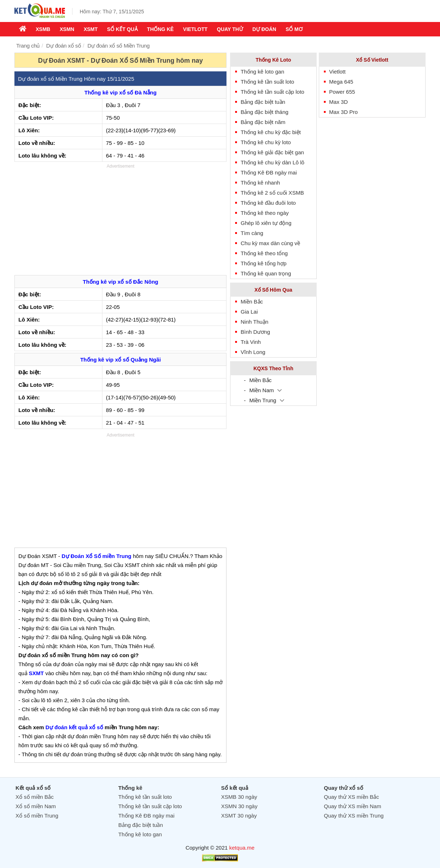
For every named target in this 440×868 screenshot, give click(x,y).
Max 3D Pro (344, 112)
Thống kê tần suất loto (267, 82)
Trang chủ (28, 46)
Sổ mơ (294, 29)
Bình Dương (255, 332)
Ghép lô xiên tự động (266, 223)
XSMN (67, 29)
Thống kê (160, 29)
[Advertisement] (120, 221)
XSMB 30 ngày (239, 797)
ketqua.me (242, 848)
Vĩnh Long (253, 352)
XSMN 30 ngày (239, 806)
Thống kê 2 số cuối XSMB (272, 193)
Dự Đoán (264, 29)
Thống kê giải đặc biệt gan (272, 152)
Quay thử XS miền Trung (354, 816)
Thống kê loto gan (262, 72)
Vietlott (195, 29)
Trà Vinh (251, 342)
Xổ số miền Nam (36, 806)
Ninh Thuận (254, 322)
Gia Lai (249, 312)
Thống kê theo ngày (265, 213)
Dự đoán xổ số (63, 46)
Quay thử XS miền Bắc (351, 797)
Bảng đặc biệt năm (263, 122)
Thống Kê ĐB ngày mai (269, 172)
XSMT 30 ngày (239, 816)
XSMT (91, 29)
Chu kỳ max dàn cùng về (270, 243)
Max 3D (339, 102)
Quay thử (230, 29)
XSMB (43, 29)
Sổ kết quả (122, 29)
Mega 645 (341, 82)
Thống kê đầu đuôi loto (268, 203)
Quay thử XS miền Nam (353, 806)
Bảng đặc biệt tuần (263, 102)
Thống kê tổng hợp (263, 263)
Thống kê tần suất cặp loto (272, 92)
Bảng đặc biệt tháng (264, 112)
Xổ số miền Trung (37, 816)
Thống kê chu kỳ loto (266, 142)
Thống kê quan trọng (266, 273)
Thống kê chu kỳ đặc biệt (271, 132)
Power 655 (342, 92)
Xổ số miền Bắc (35, 797)
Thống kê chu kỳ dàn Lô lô (272, 162)
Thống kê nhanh (260, 183)
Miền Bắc (252, 302)
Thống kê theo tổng (264, 253)
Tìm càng (252, 233)
